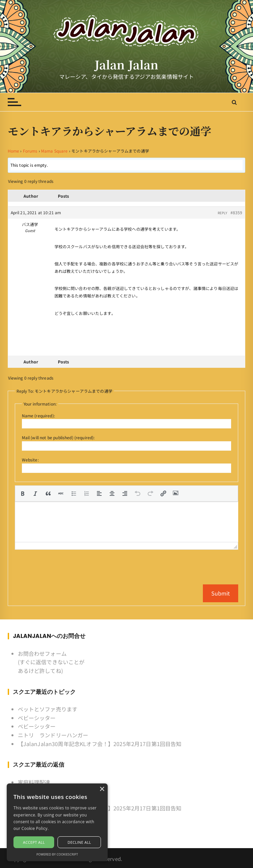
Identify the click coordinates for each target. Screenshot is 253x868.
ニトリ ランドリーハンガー (53, 735)
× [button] (102, 789)
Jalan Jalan (127, 65)
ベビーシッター (37, 718)
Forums (30, 151)
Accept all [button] (34, 842)
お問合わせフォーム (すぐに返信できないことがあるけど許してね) (51, 662)
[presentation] (23, 493)
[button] (23, 493)
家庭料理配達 (34, 782)
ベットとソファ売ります (48, 709)
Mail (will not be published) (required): (58, 437)
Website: (30, 460)
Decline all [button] (79, 842)
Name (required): (38, 415)
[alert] (57, 822)
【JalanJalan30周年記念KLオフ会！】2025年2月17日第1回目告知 (100, 744)
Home (14, 151)
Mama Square (55, 151)
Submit (221, 593)
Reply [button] (222, 213)
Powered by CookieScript (57, 854)
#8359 (237, 212)
